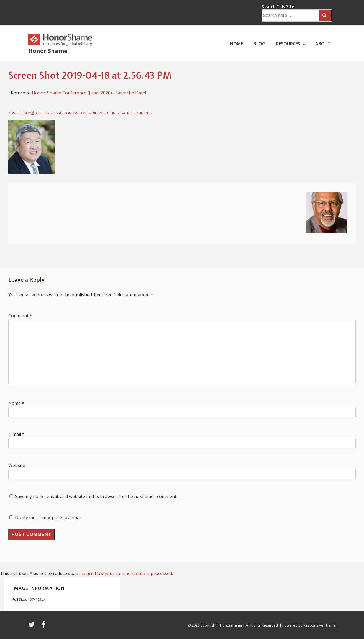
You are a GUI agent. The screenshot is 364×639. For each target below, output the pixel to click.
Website (17, 465)
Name (15, 403)
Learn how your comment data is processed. (127, 573)
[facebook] (44, 626)
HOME (236, 44)
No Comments (139, 113)
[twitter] (33, 626)
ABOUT (323, 44)
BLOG (259, 44)
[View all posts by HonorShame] (73, 113)
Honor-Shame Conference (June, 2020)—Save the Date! (89, 93)
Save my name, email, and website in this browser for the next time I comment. (96, 496)
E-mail (15, 434)
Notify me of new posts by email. (49, 517)
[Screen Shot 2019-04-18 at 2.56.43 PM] (47, 113)
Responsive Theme (320, 625)
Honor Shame (48, 51)
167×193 (34, 599)
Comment (20, 316)
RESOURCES (291, 43)
